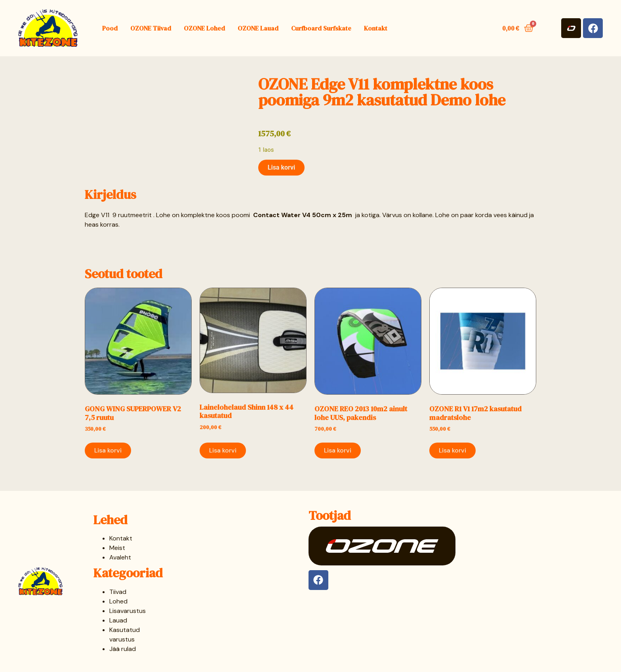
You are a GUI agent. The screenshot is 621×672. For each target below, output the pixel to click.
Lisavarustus (128, 611)
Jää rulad (123, 649)
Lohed (118, 601)
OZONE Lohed (204, 28)
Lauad (118, 620)
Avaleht (120, 557)
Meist (117, 548)
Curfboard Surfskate (321, 28)
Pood (110, 28)
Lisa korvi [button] (108, 450)
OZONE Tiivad (151, 28)
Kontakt (376, 28)
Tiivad (118, 592)
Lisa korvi (282, 167)
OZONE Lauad (258, 28)
